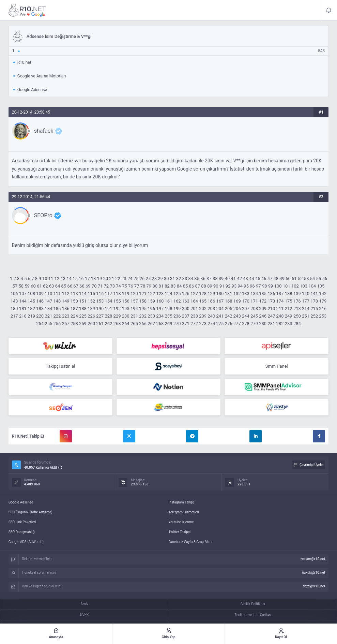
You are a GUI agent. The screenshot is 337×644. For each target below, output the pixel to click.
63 (52, 286)
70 (94, 286)
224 (74, 316)
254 (40, 324)
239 (203, 316)
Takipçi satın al (60, 366)
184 (48, 309)
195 (143, 309)
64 (58, 286)
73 (112, 286)
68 (82, 286)
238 (194, 316)
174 (280, 301)
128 (203, 294)
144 (23, 301)
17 (87, 279)
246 (263, 316)
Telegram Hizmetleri (184, 512)
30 (166, 279)
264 (126, 324)
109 (40, 294)
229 (117, 316)
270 (177, 324)
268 (160, 324)
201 (194, 309)
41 (234, 279)
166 (211, 301)
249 (289, 316)
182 (31, 309)
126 (186, 294)
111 (57, 294)
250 (297, 316)
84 (179, 286)
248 (280, 316)
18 (94, 279)
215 (314, 309)
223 (66, 316)
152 (91, 301)
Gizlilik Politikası (253, 604)
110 (48, 294)
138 (289, 294)
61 (39, 286)
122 (151, 294)
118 (117, 294)
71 (100, 286)
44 (252, 279)
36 (203, 279)
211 (280, 309)
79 (149, 286)
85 (186, 286)
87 (197, 286)
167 (220, 301)
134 (254, 294)
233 (151, 316)
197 (160, 309)
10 (45, 279)
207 (246, 309)
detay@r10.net (314, 586)
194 (134, 309)
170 (246, 301)
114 (83, 294)
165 (203, 301)
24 (130, 279)
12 (57, 279)
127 (194, 294)
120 (134, 294)
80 (155, 286)
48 (276, 279)
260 (91, 324)
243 (237, 316)
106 (14, 294)
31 (173, 279)
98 (265, 286)
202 (203, 309)
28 (154, 279)
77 (137, 286)
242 (229, 316)
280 (263, 324)
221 (48, 316)
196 (151, 309)
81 (161, 286)
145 (31, 301)
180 (14, 309)
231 (134, 316)
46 (264, 279)
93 (234, 286)
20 (105, 279)
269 (169, 324)
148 (57, 301)
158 (143, 301)
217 (14, 316)
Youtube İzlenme (181, 522)
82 (167, 286)
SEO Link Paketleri (22, 522)
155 (117, 301)
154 (108, 301)
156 (126, 301)
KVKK (84, 615)
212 (289, 309)
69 (88, 286)
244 (246, 316)
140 (306, 294)
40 (227, 279)
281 (271, 324)
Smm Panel (277, 366)
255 (48, 324)
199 (177, 309)
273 (203, 324)
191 (108, 309)
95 (246, 286)
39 (221, 279)
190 (100, 309)
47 (270, 279)
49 (282, 279)
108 (31, 294)
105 (321, 286)
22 (118, 279)
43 (246, 279)
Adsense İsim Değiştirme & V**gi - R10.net (27, 10)
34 (191, 279)
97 (258, 286)
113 (74, 294)
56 (325, 279)
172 (263, 301)
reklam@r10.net (313, 559)
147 (48, 301)
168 (229, 301)
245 (254, 316)
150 (74, 301)
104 (312, 286)
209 (263, 309)
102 (295, 286)
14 (69, 279)
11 (51, 279)
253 (323, 316)
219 (31, 316)
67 (76, 286)
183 (40, 309)
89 (210, 286)
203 (211, 309)
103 (304, 286)
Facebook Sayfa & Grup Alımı (191, 542)
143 (14, 301)
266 (143, 324)
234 (160, 316)
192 (117, 309)
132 (237, 294)
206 (237, 309)
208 (254, 309)
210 (271, 309)
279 (254, 324)
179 (323, 301)
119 (126, 294)
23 (124, 279)
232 (143, 316)
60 (33, 286)
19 (100, 279)
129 (211, 294)
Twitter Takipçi (180, 532)
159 (151, 301)
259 (83, 324)
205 (229, 309)
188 (83, 309)
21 (112, 279)
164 (194, 301)
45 (258, 279)
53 (307, 279)
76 (131, 286)
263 (117, 324)
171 (254, 301)
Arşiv (85, 604)
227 (100, 316)
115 (91, 294)
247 (271, 316)
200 (186, 309)
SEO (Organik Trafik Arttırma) (30, 512)
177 (306, 301)
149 (66, 301)
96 (252, 286)
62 (45, 286)
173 (271, 301)
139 (297, 294)
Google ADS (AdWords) (26, 542)
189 (91, 309)
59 (27, 286)
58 (21, 286)
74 (118, 286)
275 (220, 324)
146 (40, 301)
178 (314, 301)
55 (319, 279)
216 (323, 309)
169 (237, 301)
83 (173, 286)
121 (143, 294)
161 (169, 301)
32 (179, 279)
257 (66, 324)
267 (151, 324)
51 (294, 279)
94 (240, 286)
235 (169, 316)
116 (100, 294)
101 (287, 286)
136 (271, 294)
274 (211, 324)
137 (280, 294)
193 (126, 309)
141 (314, 294)
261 (100, 324)
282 (280, 324)
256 (57, 324)
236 (177, 316)
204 (220, 309)
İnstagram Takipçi (182, 502)
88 (204, 286)
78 (143, 286)
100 (278, 286)
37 (209, 279)
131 (229, 294)
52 (300, 279)
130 (220, 294)
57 (15, 286)
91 (222, 286)
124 (169, 294)
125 (177, 294)
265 (134, 324)
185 (57, 309)
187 (74, 309)
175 (289, 301)
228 (108, 316)
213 (297, 309)
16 (81, 279)
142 (323, 294)
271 (186, 324)
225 (83, 316)
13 (63, 279)
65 (64, 286)
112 (66, 294)
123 (160, 294)
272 (194, 324)
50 (288, 279)
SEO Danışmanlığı (22, 532)
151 (83, 301)
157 (134, 301)
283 (289, 324)
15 (75, 279)
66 (70, 286)
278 (246, 324)
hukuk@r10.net (313, 573)
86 (192, 286)
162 (177, 301)
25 (136, 279)
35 (197, 279)
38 (215, 279)
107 (23, 294)
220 (40, 316)
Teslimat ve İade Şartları (253, 615)
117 (108, 294)
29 (160, 279)
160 (160, 301)
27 (148, 279)
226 (91, 316)
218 (23, 316)
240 (211, 316)
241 (220, 316)
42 (239, 279)
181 (23, 309)
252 (314, 316)
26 (142, 279)
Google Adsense (21, 502)
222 (57, 316)
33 (185, 279)
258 (74, 324)
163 (186, 301)
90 (216, 286)
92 (228, 286)
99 (271, 286)
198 (169, 309)
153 (100, 301)
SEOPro (43, 215)
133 (246, 294)
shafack (44, 131)
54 (313, 279)
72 (106, 286)
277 (237, 324)
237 (186, 316)
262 (108, 324)
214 (306, 309)
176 (297, 301)
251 (306, 316)
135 (263, 294)
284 (297, 324)
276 (229, 324)
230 (126, 316)
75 (125, 286)
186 (66, 309)
